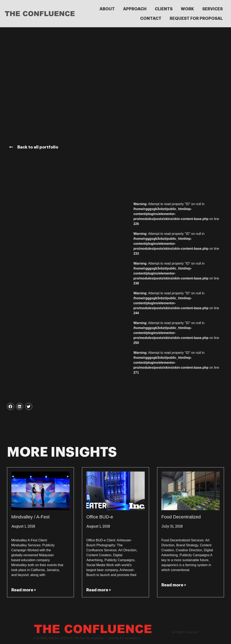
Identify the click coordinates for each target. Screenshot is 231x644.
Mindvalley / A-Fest (31, 517)
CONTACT (151, 18)
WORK (187, 9)
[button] (11, 406)
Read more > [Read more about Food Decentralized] (174, 585)
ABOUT (107, 9)
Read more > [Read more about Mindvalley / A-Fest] (24, 590)
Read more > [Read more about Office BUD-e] (99, 590)
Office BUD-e (100, 517)
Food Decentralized (181, 517)
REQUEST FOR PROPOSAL (196, 18)
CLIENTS (164, 9)
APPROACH (135, 9)
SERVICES (213, 9)
